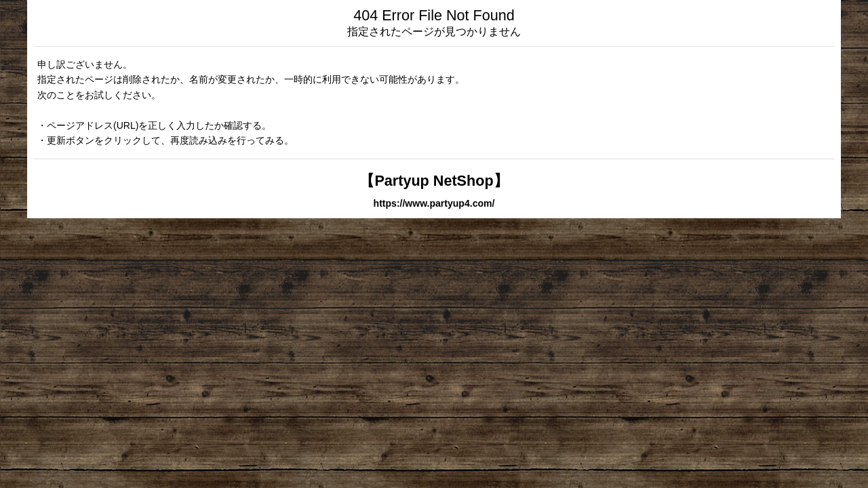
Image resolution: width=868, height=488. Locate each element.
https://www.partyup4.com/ (434, 203)
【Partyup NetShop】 (434, 181)
